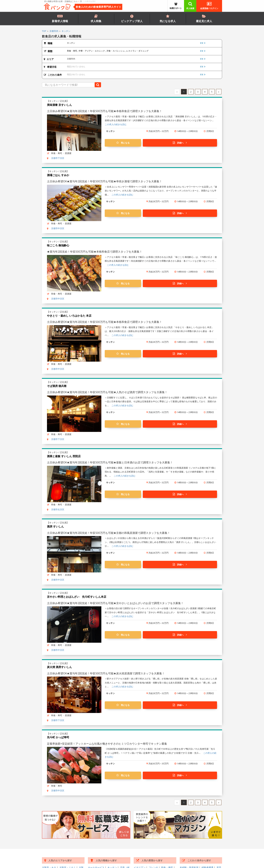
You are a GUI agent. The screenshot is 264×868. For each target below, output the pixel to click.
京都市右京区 (58, 509)
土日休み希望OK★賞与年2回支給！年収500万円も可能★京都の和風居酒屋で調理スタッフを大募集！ (109, 533)
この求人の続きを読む (116, 124)
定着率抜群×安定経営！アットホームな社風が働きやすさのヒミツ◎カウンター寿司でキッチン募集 (107, 744)
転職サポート (176, 6)
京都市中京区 (58, 228)
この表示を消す (88, 1)
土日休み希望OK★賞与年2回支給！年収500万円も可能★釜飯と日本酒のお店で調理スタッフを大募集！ (110, 462)
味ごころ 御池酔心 (58, 245)
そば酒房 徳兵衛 (57, 386)
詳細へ (180, 143)
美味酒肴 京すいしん (59, 105)
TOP (44, 31)
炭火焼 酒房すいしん (59, 667)
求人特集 (96, 19)
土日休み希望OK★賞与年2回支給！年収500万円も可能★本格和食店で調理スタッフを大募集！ (104, 111)
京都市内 (54, 31)
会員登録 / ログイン (209, 6)
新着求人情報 (60, 18)
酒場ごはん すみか (58, 175)
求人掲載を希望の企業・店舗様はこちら (61, 1)
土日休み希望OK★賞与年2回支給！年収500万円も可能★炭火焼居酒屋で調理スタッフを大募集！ (106, 673)
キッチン (66, 31)
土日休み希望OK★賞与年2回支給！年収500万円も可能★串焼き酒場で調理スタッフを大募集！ (104, 181)
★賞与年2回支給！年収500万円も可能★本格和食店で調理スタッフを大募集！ (95, 252)
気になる (123, 143)
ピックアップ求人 (132, 19)
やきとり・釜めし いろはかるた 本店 (69, 316)
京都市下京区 (58, 158)
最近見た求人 (204, 19)
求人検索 (190, 6)
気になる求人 (168, 19)
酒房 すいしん (55, 526)
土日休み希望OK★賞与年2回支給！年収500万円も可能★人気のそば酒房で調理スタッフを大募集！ (107, 392)
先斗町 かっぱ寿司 (58, 737)
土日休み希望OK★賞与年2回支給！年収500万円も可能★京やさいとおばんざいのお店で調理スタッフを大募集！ (115, 603)
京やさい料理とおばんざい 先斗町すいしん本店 (77, 597)
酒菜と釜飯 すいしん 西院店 (64, 456)
